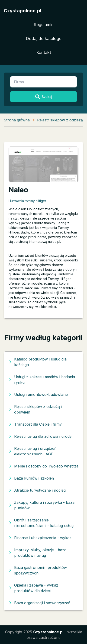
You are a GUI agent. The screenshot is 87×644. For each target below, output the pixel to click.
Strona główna (17, 120)
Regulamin (44, 25)
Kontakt (44, 52)
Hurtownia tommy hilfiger (27, 201)
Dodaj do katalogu (44, 38)
